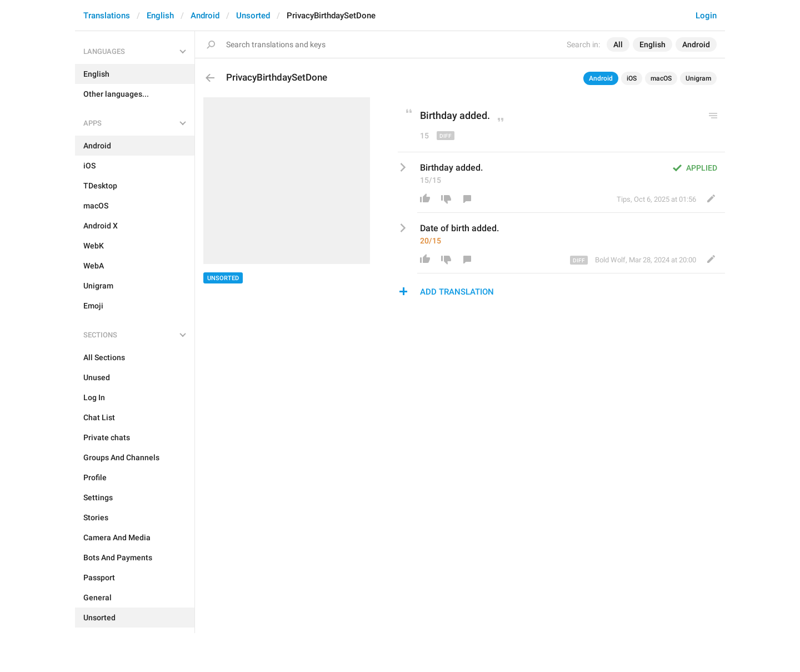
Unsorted (253, 16)
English (160, 16)
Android (205, 16)
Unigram (698, 78)
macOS (661, 78)
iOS (632, 78)
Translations (107, 16)
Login (706, 16)
